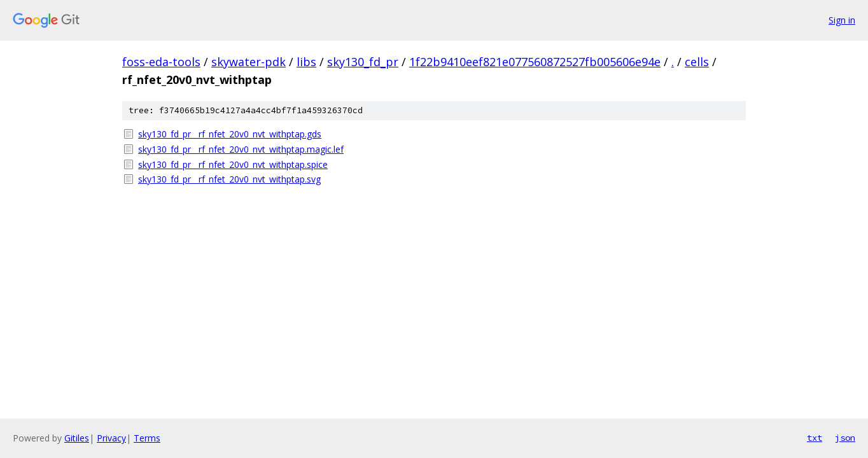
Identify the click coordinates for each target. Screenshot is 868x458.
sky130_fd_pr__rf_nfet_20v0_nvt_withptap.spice (233, 164)
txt (815, 438)
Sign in (842, 20)
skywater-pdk (248, 62)
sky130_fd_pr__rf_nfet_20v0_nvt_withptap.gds (230, 134)
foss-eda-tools (161, 62)
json (845, 438)
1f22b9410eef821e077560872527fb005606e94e (535, 62)
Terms (147, 438)
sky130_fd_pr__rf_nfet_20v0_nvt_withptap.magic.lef (241, 149)
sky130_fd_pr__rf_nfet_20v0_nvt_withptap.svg (229, 179)
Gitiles (77, 438)
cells (697, 62)
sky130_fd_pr (363, 62)
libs (306, 62)
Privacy (111, 438)
